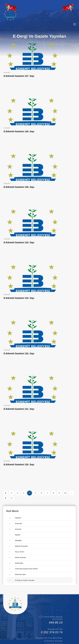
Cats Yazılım (37, 641)
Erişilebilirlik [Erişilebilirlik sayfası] (47, 641)
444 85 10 (56, 607)
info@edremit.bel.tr (56, 629)
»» (12, 483)
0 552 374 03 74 (52, 617)
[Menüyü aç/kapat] (75, 24)
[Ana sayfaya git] (15, 595)
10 (65, 478)
